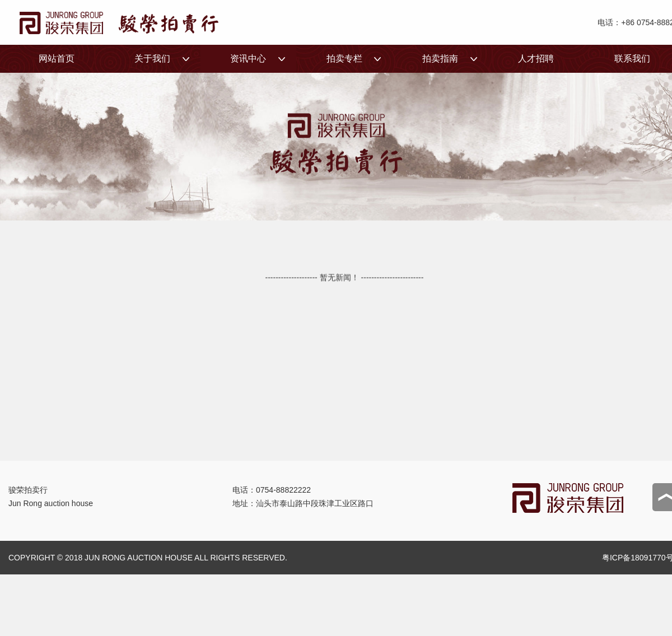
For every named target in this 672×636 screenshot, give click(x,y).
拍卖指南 (434, 63)
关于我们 (146, 63)
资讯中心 (243, 63)
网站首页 (57, 59)
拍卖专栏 (339, 63)
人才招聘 (536, 59)
